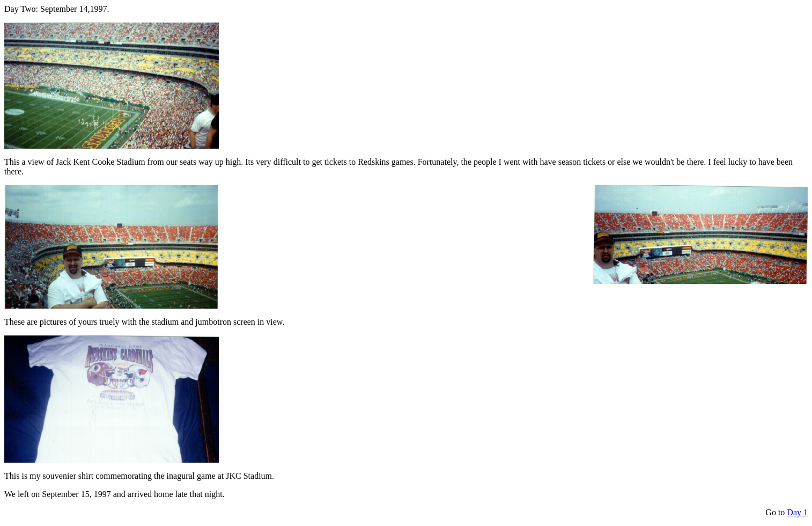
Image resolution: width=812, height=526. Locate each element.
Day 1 (797, 512)
